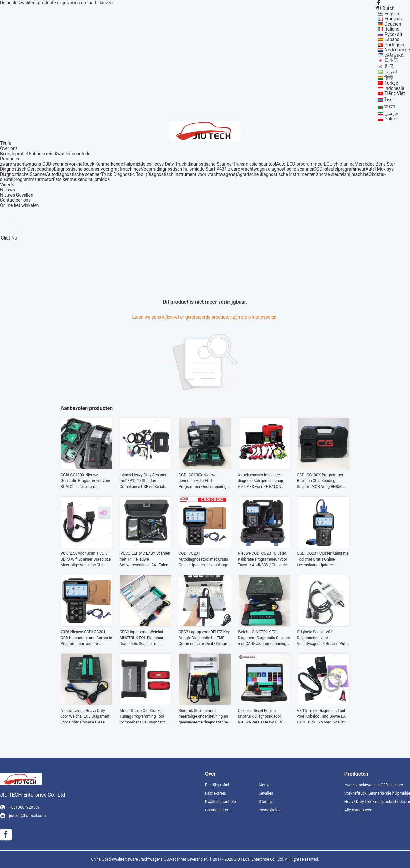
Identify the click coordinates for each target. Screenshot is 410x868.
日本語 (391, 60)
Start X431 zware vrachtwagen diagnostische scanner (260, 169)
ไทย (388, 100)
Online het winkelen (20, 205)
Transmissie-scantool (255, 164)
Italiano (392, 29)
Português (395, 45)
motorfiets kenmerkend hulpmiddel (76, 179)
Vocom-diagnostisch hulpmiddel (173, 169)
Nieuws (7, 195)
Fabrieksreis (41, 154)
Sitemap (266, 802)
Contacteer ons (218, 810)
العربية (391, 72)
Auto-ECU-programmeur (300, 164)
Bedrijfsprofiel (14, 154)
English (392, 14)
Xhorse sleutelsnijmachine (342, 174)
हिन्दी (389, 78)
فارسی (391, 113)
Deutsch (393, 24)
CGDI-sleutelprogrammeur (340, 169)
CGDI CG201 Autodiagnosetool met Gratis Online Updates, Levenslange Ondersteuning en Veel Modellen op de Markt (204, 560)
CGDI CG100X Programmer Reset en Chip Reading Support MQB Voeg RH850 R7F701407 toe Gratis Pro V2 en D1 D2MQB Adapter (322, 481)
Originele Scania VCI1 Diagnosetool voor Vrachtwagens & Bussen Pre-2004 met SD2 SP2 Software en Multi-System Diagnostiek (322, 638)
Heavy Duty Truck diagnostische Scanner (192, 164)
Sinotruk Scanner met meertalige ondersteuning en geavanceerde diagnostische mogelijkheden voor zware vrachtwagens (204, 717)
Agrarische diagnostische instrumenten (276, 174)
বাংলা (390, 107)
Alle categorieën (358, 810)
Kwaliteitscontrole (73, 154)
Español (393, 39)
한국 (389, 66)
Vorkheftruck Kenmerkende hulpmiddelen (110, 164)
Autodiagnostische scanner (74, 174)
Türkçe (391, 83)
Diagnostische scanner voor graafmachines (97, 169)
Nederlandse (397, 50)
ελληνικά (394, 55)
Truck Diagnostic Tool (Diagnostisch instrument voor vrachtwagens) (169, 174)
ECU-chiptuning (339, 164)
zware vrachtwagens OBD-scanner (34, 164)
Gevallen (25, 195)
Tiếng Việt (395, 93)
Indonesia (394, 88)
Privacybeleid (270, 810)
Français (393, 19)
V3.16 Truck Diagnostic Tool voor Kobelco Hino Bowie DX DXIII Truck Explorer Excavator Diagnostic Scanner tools (323, 717)
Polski (391, 119)
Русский (393, 34)
